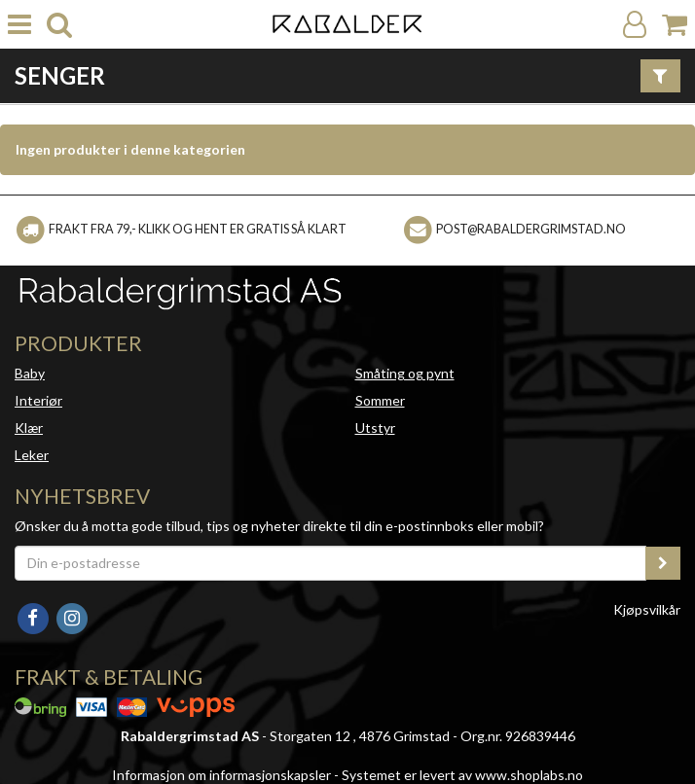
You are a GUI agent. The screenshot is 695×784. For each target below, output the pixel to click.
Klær (29, 428)
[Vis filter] (660, 76)
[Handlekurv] (675, 25)
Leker (32, 455)
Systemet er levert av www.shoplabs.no (462, 775)
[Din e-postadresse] (330, 563)
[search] (59, 25)
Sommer (380, 400)
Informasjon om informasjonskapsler (221, 775)
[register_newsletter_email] (663, 563)
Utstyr (375, 428)
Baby (30, 373)
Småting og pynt (405, 373)
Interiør (38, 400)
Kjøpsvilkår (647, 609)
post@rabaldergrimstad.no (531, 229)
